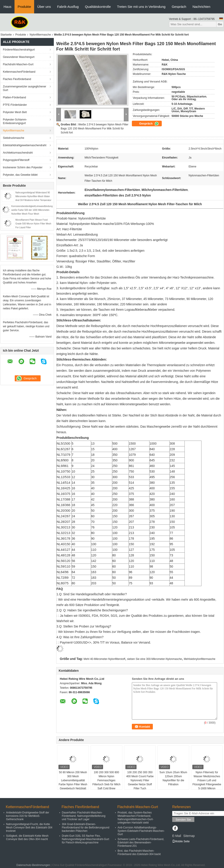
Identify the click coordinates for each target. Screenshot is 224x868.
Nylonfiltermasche (40, 35)
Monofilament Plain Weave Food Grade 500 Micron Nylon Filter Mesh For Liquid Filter (33, 224)
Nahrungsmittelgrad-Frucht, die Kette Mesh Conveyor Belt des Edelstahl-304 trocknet (29, 828)
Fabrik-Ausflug (68, 7)
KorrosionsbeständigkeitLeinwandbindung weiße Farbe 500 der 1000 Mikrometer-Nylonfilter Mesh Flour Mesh (32, 210)
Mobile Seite (181, 841)
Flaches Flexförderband (17, 79)
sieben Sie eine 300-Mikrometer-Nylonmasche (154, 659)
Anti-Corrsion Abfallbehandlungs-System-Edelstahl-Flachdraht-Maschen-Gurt (141, 831)
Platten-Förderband (14, 97)
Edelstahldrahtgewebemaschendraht (25, 145)
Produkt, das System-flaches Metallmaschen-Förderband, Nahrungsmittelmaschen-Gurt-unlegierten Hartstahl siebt (136, 818)
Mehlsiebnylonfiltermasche (200, 659)
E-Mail (177, 836)
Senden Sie (183, 820)
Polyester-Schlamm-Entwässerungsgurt (15, 121)
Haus (7, 7)
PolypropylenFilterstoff (16, 160)
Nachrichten (201, 7)
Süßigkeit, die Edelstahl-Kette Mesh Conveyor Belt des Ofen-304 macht (27, 837)
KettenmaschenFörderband (19, 72)
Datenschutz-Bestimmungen (33, 865)
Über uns (44, 7)
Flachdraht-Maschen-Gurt (18, 64)
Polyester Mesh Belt (15, 112)
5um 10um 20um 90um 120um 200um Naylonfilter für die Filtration (173, 778)
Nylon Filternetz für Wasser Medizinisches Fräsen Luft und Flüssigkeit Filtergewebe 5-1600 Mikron (207, 780)
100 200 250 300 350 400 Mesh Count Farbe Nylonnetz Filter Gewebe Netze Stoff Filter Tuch (140, 780)
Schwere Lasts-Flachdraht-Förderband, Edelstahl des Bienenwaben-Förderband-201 (141, 843)
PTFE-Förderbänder (15, 105)
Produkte (24, 7)
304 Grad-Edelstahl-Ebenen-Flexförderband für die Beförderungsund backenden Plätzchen (86, 828)
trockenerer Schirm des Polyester (23, 167)
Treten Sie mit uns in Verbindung (141, 7)
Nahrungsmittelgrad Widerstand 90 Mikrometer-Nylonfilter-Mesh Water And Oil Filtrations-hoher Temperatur (33, 196)
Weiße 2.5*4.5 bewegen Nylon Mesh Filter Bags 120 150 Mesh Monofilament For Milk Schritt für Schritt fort (94, 129)
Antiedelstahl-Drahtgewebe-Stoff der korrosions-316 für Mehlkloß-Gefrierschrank (28, 816)
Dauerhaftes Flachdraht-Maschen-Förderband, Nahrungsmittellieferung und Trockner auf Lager (84, 816)
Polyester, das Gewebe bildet (20, 175)
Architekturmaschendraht (18, 153)
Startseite (6, 35)
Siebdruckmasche (13, 138)
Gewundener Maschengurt (19, 57)
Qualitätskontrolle (98, 7)
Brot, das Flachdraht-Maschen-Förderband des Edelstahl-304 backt (139, 852)
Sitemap (189, 836)
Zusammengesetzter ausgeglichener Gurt (25, 88)
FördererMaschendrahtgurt (19, 50)
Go (220, 24)
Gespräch (179, 7)
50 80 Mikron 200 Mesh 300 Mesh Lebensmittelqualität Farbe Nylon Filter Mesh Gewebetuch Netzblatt (73, 780)
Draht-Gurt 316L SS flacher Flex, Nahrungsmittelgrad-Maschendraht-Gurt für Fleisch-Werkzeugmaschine (85, 839)
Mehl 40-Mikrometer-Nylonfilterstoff (105, 659)
